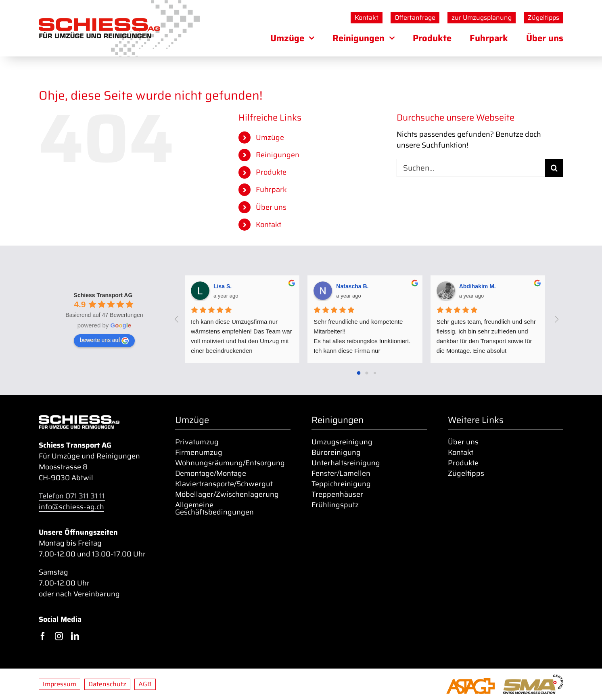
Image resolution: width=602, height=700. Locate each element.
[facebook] (43, 636)
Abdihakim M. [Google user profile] (478, 286)
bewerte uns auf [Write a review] (105, 340)
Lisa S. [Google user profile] (223, 286)
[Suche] (554, 168)
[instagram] (59, 636)
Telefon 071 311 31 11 (72, 496)
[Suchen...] (471, 168)
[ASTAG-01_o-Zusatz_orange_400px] (470, 682)
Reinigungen (278, 155)
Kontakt (269, 225)
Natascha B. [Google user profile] (352, 286)
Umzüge (270, 137)
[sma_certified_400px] (533, 678)
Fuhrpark (271, 190)
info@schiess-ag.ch (71, 507)
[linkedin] (75, 636)
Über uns (271, 207)
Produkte (271, 172)
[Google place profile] (103, 295)
